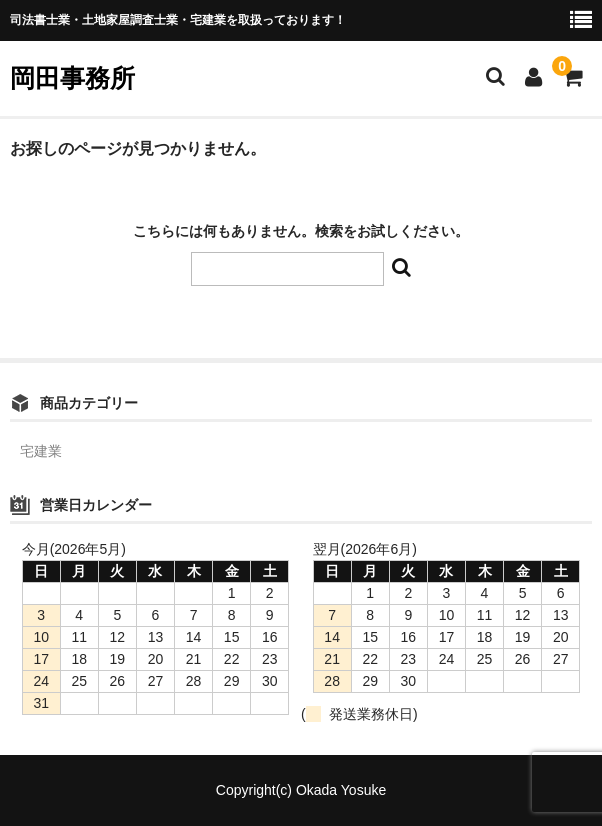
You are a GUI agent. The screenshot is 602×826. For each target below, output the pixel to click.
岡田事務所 (72, 78)
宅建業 (41, 451)
